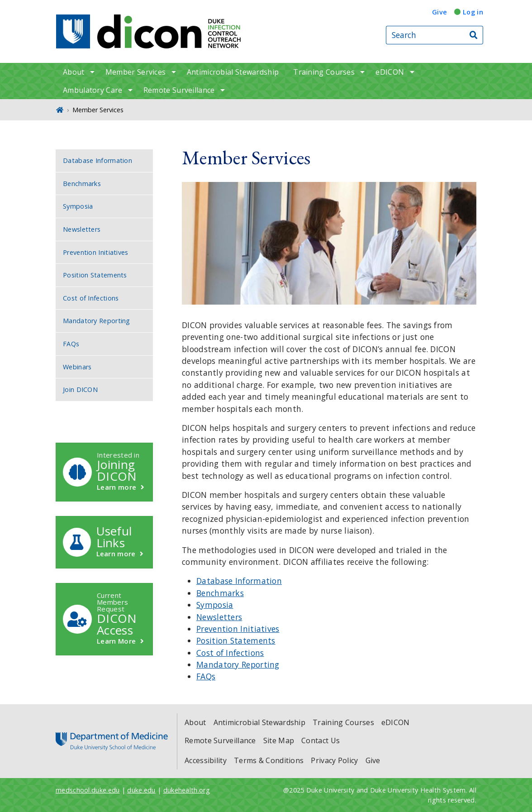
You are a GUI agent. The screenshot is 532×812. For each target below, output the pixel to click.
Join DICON (80, 389)
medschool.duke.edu (88, 790)
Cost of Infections (230, 653)
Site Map (279, 740)
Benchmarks (220, 593)
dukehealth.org (187, 790)
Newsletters (219, 617)
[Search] (474, 35)
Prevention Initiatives (238, 629)
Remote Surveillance (179, 90)
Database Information (239, 581)
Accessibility (206, 760)
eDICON (390, 72)
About (74, 72)
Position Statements (236, 640)
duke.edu (141, 790)
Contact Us (321, 740)
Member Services (136, 72)
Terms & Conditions (269, 760)
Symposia (215, 605)
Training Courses (324, 72)
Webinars (77, 367)
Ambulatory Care (93, 90)
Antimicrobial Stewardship (233, 72)
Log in (473, 12)
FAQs (206, 676)
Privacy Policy (334, 760)
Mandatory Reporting (238, 664)
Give (439, 12)
